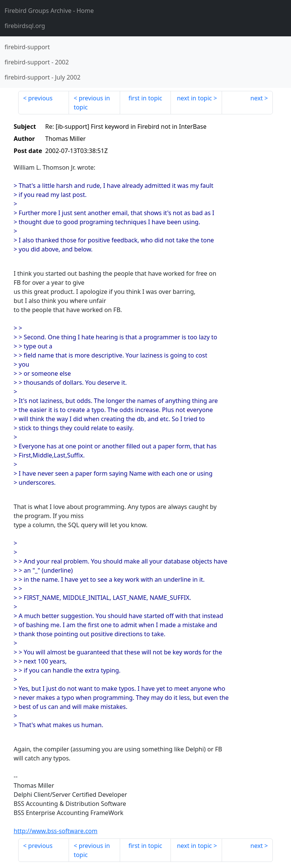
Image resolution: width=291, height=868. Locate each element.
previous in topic (92, 103)
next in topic (194, 98)
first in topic (145, 98)
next (257, 98)
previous (40, 98)
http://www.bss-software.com (56, 831)
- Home (49, 11)
